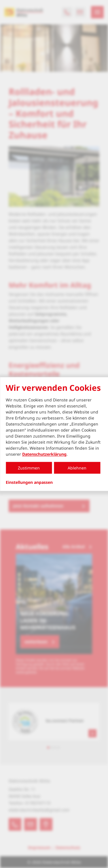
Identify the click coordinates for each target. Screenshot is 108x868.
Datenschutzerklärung (44, 454)
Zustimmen (29, 468)
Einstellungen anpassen (29, 482)
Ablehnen (77, 468)
